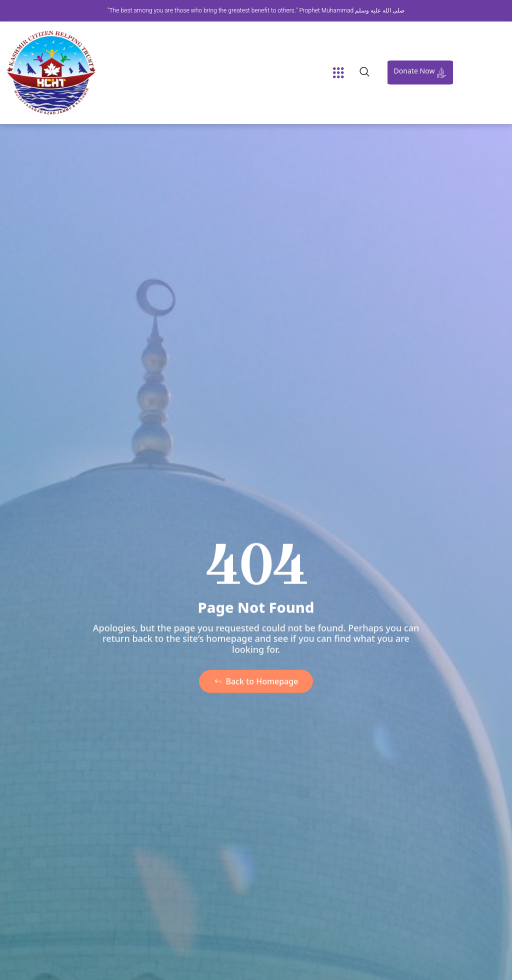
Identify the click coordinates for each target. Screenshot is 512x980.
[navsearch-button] (364, 72)
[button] (339, 73)
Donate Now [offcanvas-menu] (421, 72)
